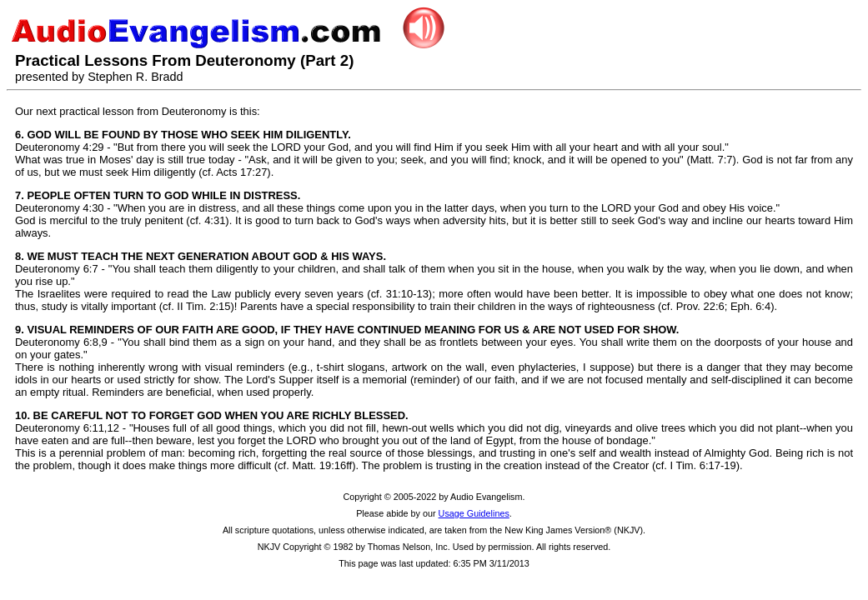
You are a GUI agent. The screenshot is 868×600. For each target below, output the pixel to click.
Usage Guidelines (474, 513)
